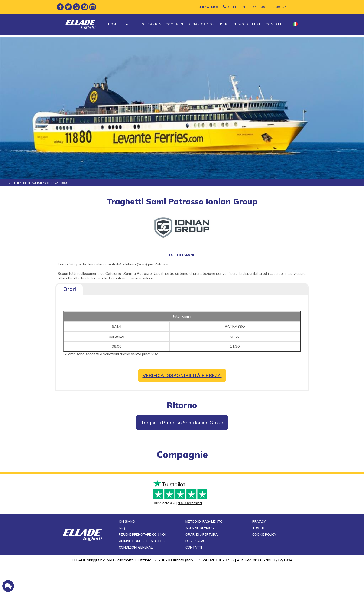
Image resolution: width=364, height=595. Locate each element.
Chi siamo (127, 552)
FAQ (122, 558)
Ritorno (182, 405)
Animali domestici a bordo (142, 571)
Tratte (128, 24)
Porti (225, 24)
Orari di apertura (201, 565)
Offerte (255, 24)
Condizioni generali (136, 578)
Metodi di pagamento (204, 552)
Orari (70, 289)
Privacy (259, 552)
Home (113, 24)
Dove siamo (196, 571)
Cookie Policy (264, 565)
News (239, 24)
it (298, 24)
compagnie (182, 454)
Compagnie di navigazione (191, 24)
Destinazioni (150, 24)
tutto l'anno (182, 255)
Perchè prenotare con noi (142, 565)
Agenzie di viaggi (200, 558)
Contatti (274, 24)
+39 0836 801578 (274, 7)
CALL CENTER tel (258, 7)
